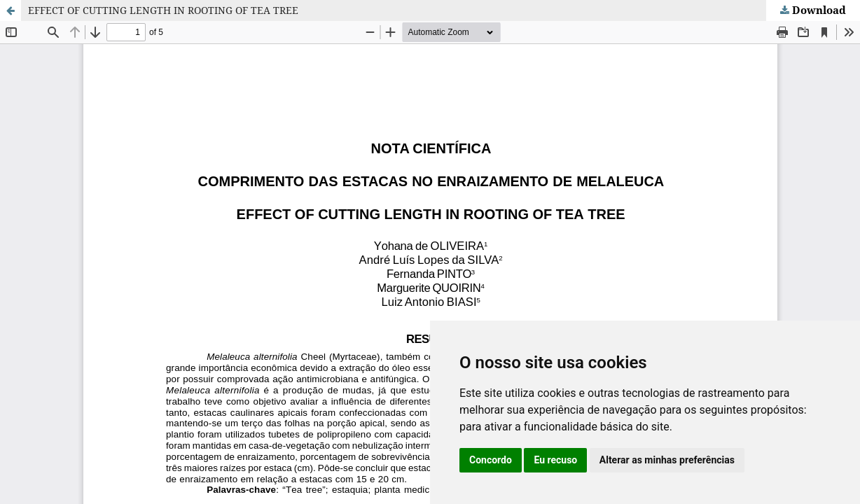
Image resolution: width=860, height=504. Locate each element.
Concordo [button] (491, 460)
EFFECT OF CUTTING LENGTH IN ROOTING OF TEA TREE (163, 10)
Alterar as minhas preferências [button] (667, 460)
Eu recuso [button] (555, 460)
